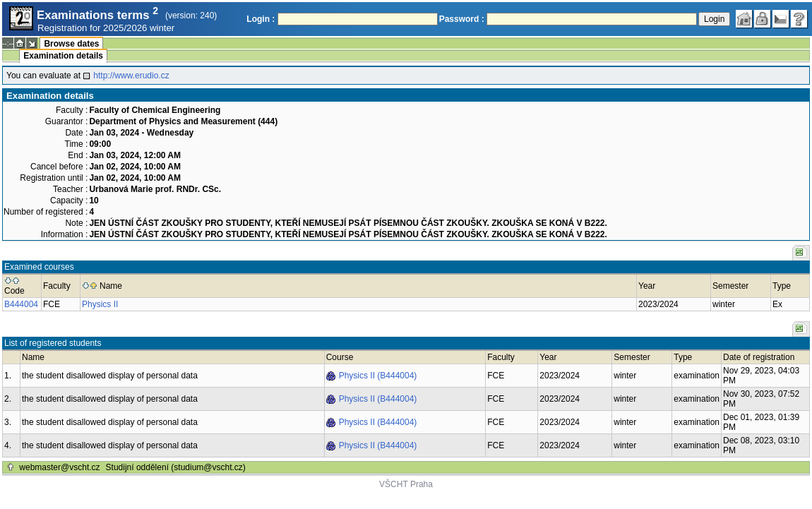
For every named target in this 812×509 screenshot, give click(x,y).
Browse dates (71, 44)
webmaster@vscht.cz (59, 467)
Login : (261, 19)
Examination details (63, 56)
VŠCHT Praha (406, 484)
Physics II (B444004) (378, 376)
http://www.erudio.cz (131, 76)
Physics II (100, 304)
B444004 (21, 304)
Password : (462, 19)
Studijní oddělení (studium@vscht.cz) (176, 467)
